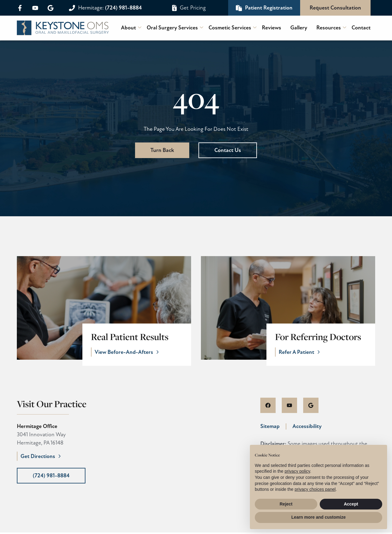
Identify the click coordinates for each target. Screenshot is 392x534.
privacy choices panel (315, 489)
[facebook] (22, 8)
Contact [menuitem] (361, 28)
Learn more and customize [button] (318, 517)
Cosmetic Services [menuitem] (230, 28)
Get (193, 8)
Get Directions (38, 458)
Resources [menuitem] (329, 28)
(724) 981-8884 (110, 8)
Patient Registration (269, 8)
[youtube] (35, 8)
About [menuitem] (128, 28)
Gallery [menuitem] (299, 28)
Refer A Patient (299, 353)
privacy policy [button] (297, 471)
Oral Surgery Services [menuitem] (172, 28)
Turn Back (162, 150)
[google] (48, 8)
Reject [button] (286, 504)
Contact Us (228, 150)
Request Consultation (335, 8)
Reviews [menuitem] (271, 28)
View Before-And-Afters (126, 353)
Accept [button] (351, 504)
